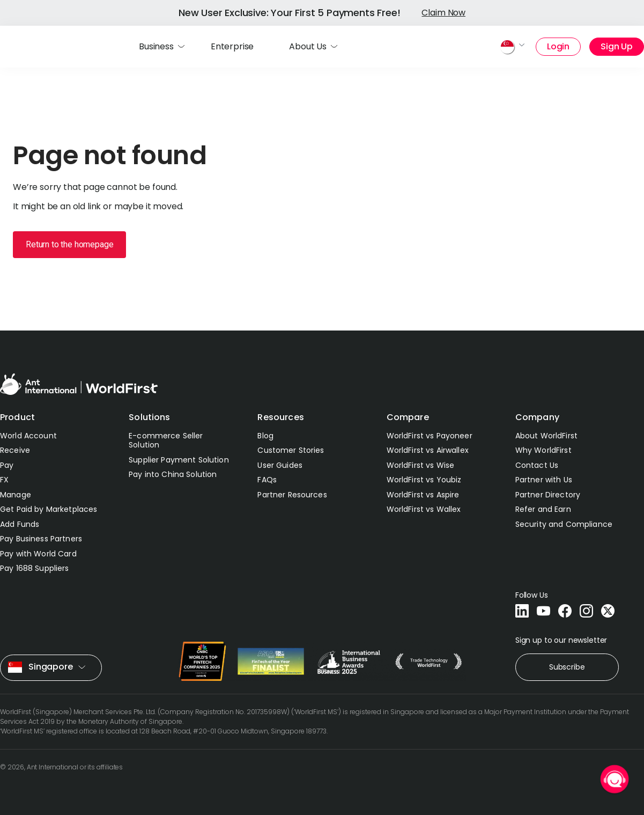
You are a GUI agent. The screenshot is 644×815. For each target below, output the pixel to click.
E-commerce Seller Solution (166, 440)
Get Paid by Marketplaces (49, 509)
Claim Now (443, 13)
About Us (308, 46)
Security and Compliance (564, 524)
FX (4, 480)
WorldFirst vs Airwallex (428, 450)
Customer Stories (291, 450)
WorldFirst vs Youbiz (424, 480)
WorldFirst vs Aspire (423, 495)
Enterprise (232, 46)
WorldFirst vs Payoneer (430, 436)
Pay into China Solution (173, 474)
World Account (28, 436)
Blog (265, 436)
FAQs (267, 480)
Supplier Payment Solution (179, 460)
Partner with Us (544, 480)
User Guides (280, 465)
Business (156, 46)
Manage (16, 495)
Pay (7, 465)
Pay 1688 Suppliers (35, 568)
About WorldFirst (546, 436)
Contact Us (537, 465)
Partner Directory (548, 495)
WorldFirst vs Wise (421, 465)
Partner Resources (292, 495)
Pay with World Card (38, 554)
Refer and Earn (543, 509)
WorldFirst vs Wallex (424, 509)
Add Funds (20, 524)
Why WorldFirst (543, 450)
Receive (15, 450)
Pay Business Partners (41, 539)
